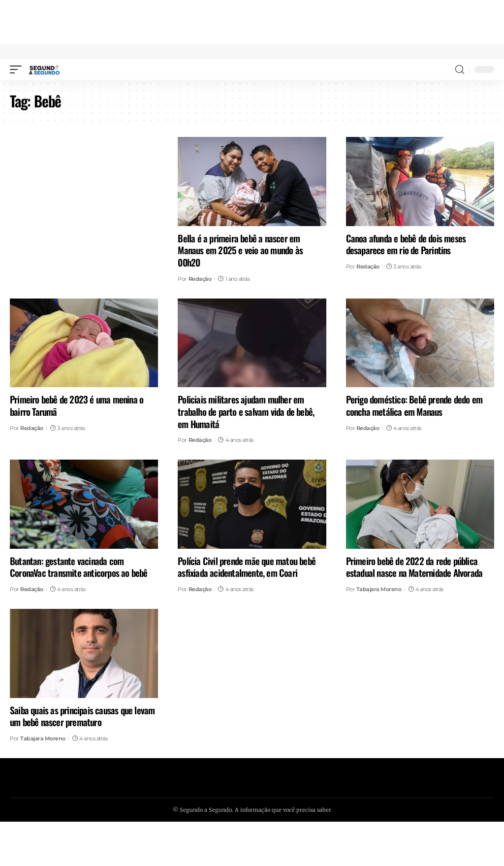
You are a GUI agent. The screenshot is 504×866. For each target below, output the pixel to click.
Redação (200, 279)
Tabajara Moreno (379, 589)
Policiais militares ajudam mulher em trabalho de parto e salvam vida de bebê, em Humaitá (246, 411)
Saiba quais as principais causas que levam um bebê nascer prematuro (82, 716)
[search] (460, 70)
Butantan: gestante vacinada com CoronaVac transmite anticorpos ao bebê (79, 567)
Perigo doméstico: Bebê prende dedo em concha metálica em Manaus (414, 405)
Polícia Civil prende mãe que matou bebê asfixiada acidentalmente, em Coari (247, 567)
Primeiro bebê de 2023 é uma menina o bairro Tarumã (77, 405)
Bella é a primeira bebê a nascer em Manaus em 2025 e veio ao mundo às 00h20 (240, 250)
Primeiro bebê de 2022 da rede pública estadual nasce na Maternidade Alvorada (414, 567)
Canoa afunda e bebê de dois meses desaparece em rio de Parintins (406, 244)
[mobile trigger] (18, 69)
